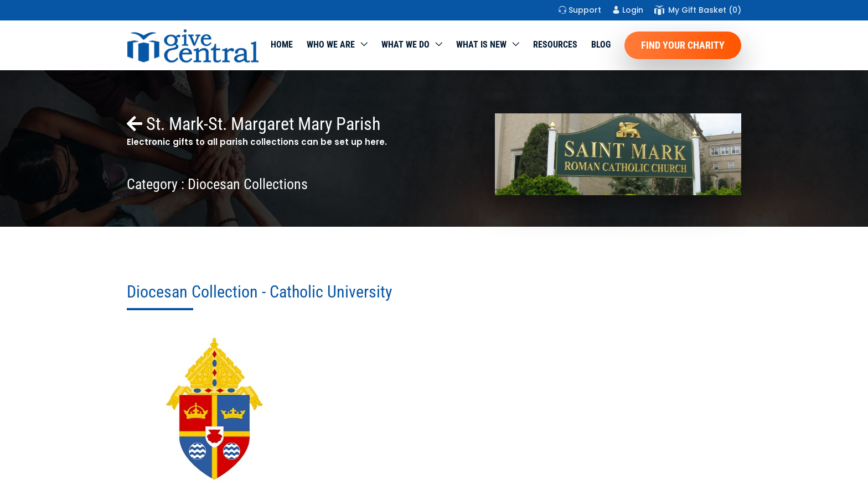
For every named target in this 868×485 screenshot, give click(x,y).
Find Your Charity (683, 45)
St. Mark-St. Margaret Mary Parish (254, 124)
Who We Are (331, 45)
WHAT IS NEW (481, 45)
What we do (405, 45)
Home (282, 45)
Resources (555, 45)
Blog (601, 45)
